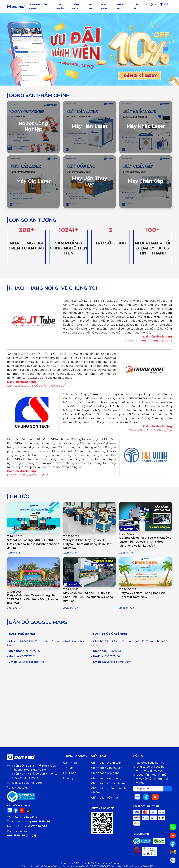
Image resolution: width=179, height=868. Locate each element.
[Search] (148, 789)
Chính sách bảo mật (105, 798)
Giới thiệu (70, 763)
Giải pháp (70, 773)
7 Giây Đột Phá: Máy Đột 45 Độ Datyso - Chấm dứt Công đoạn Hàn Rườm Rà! (87, 544)
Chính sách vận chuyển (107, 768)
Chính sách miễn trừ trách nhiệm (109, 791)
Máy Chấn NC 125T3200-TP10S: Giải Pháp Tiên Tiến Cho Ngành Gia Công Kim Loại (88, 597)
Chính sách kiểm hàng (106, 778)
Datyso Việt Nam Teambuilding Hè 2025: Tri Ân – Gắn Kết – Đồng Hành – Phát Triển (32, 599)
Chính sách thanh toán (106, 763)
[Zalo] (9, 810)
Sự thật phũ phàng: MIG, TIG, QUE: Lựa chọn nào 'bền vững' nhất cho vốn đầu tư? (33, 544)
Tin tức (68, 768)
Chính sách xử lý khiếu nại (109, 783)
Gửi (168, 789)
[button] (146, 4)
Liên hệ (68, 778)
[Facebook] (16, 810)
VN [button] (164, 4)
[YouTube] (22, 810)
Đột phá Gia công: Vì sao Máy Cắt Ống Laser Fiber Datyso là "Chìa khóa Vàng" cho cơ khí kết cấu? (145, 542)
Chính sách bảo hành (105, 773)
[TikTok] (29, 811)
